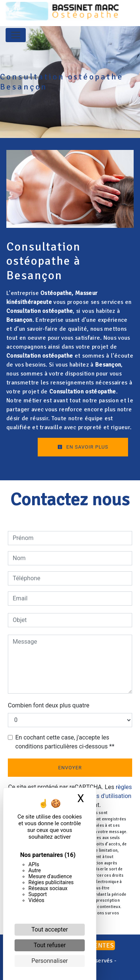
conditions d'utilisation (102, 796)
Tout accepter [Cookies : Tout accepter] (50, 929)
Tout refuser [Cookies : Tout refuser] (50, 945)
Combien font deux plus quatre (49, 705)
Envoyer (70, 768)
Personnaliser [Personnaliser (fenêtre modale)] (50, 961)
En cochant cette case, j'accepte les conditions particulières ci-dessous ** (65, 742)
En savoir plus (83, 447)
